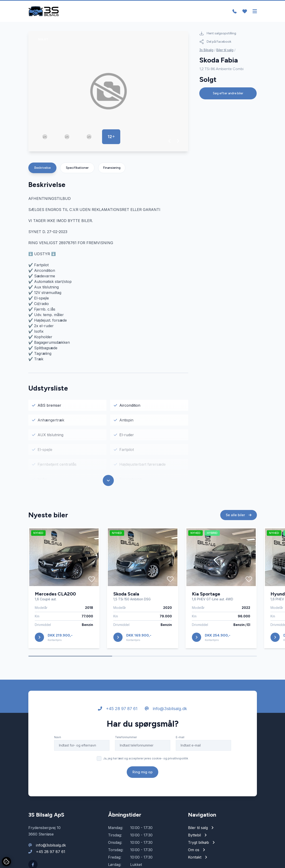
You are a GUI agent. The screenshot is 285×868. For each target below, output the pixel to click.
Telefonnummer (126, 739)
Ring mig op (142, 774)
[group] (108, 92)
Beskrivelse (42, 168)
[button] (170, 141)
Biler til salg (225, 50)
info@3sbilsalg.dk (166, 711)
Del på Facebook (215, 42)
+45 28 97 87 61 (118, 711)
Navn (58, 739)
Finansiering (112, 168)
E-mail (180, 739)
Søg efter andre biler (228, 93)
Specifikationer (77, 168)
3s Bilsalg (206, 50)
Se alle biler (239, 517)
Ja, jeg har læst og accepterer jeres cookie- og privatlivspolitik (146, 760)
